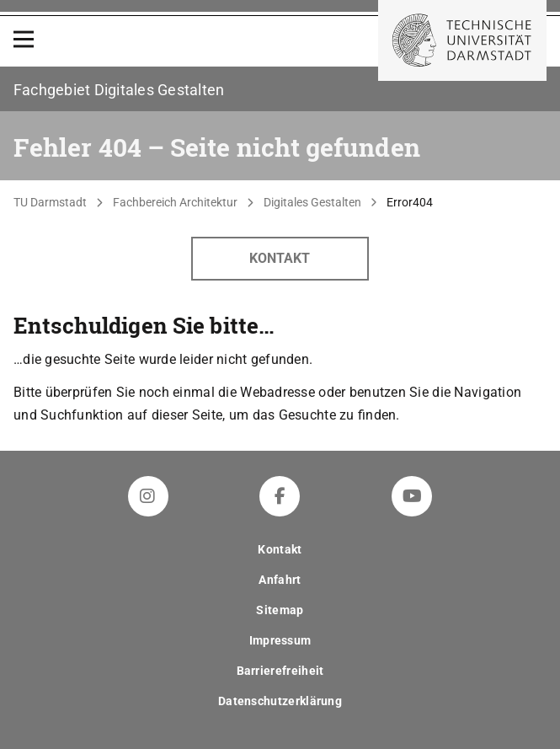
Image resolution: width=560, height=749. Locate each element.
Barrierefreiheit (280, 671)
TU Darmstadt (50, 202)
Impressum (280, 640)
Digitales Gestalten (312, 202)
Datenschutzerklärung (280, 701)
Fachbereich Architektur (175, 202)
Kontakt (280, 258)
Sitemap (280, 610)
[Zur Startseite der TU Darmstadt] (462, 40)
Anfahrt (280, 580)
